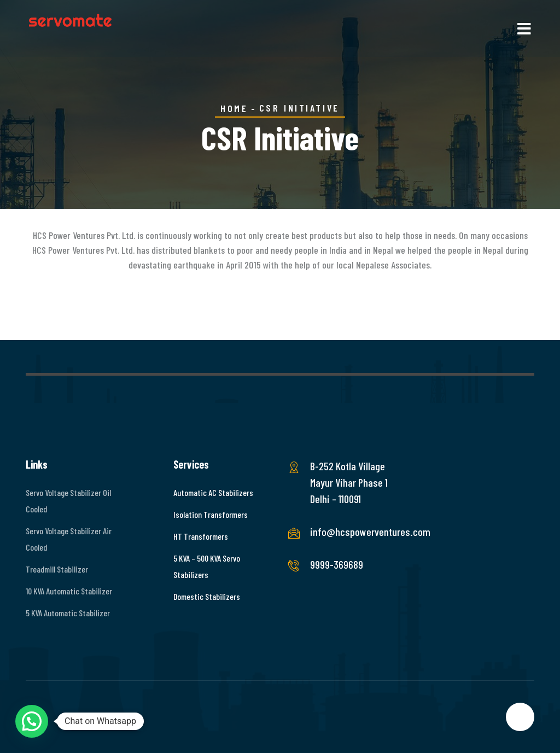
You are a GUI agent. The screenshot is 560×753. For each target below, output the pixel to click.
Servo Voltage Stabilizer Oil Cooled (68, 501)
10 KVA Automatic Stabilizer (69, 591)
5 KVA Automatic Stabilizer (68, 613)
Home (234, 108)
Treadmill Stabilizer (57, 569)
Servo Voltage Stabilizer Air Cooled (69, 539)
